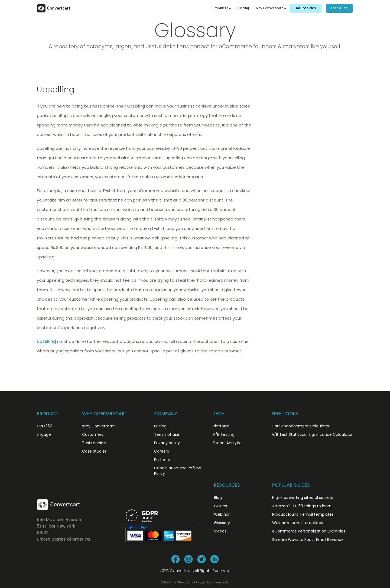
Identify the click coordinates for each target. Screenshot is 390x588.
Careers (162, 451)
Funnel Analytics (228, 443)
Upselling (46, 341)
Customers (93, 434)
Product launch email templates (303, 514)
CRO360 (45, 426)
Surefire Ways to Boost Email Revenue (308, 540)
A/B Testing (224, 434)
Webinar (222, 514)
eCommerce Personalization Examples (309, 531)
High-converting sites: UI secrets (303, 498)
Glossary (222, 523)
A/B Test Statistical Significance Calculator (312, 434)
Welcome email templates (298, 523)
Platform (221, 426)
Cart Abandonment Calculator (301, 426)
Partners (162, 460)
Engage (44, 434)
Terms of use (167, 434)
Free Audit (339, 8)
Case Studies (94, 451)
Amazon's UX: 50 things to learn (302, 506)
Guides (220, 506)
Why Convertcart (98, 426)
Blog (218, 498)
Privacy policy (167, 443)
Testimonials (94, 443)
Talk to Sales (306, 8)
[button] (223, 8)
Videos (220, 531)
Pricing (244, 8)
